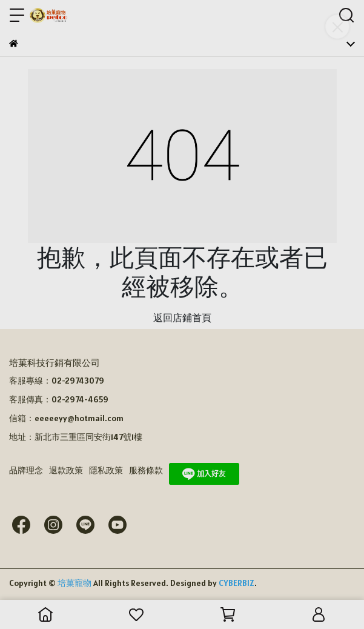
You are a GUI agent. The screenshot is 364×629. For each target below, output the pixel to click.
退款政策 (66, 470)
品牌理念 (26, 470)
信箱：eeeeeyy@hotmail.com (66, 418)
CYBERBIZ (237, 583)
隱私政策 (106, 470)
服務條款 (146, 470)
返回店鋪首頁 (182, 318)
